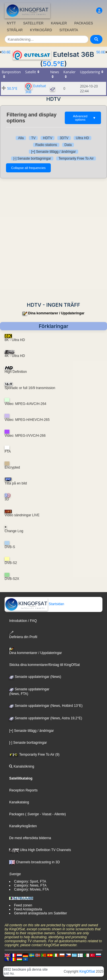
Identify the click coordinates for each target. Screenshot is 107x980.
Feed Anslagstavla (28, 909)
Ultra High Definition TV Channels (40, 850)
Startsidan (34, 604)
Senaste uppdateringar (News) (35, 677)
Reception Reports (23, 790)
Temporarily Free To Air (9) (34, 755)
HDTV (48, 138)
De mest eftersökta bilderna (30, 838)
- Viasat (45, 814)
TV (33, 138)
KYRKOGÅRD (41, 30)
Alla (21, 138)
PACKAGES (84, 23)
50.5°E (53, 64)
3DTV (64, 138)
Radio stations (46, 145)
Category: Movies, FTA (31, 889)
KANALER (59, 23)
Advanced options (84, 118)
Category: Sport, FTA (30, 881)
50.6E (6, 52)
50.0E (101, 52)
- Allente (58, 814)
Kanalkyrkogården (23, 826)
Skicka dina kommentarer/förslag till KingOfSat (44, 665)
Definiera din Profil (23, 635)
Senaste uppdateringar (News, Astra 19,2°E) (46, 718)
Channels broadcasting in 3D (34, 862)
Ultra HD (82, 138)
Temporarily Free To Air (76, 158)
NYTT (11, 23)
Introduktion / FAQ (23, 621)
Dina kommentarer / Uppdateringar (56, 313)
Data (68, 145)
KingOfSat (87, 971)
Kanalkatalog (19, 802)
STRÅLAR (15, 30)
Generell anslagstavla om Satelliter (40, 913)
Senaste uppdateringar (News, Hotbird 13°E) (46, 706)
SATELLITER (33, 23)
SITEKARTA (69, 30)
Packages (17, 814)
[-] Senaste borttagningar (32, 158)
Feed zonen (23, 905)
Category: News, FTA (30, 885)
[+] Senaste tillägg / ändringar (53, 152)
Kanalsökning (22, 766)
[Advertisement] (53, 240)
